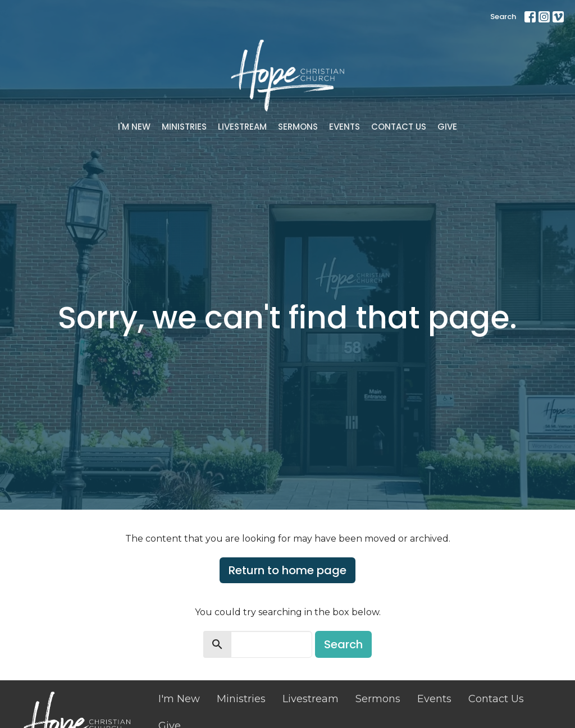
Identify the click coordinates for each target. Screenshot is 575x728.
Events (344, 127)
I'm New (134, 127)
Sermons (298, 127)
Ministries (184, 127)
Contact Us (399, 127)
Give (447, 127)
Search (503, 17)
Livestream (242, 127)
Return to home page (287, 570)
